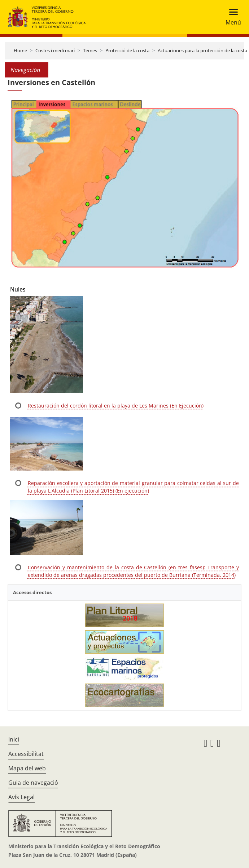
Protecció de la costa (127, 50)
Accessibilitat (26, 754)
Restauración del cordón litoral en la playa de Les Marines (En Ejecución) (116, 406)
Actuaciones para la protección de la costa (202, 50)
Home (20, 50)
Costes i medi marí (55, 50)
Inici (14, 739)
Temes (90, 50)
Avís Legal (21, 797)
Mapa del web (27, 768)
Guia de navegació (33, 783)
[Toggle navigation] (231, 17)
